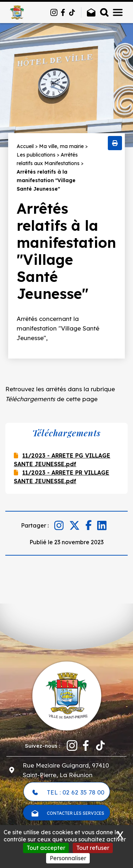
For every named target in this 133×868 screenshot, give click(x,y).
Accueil (25, 146)
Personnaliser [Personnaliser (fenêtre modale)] (68, 858)
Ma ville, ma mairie (61, 146)
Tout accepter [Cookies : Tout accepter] (46, 848)
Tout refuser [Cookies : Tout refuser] (93, 848)
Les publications (36, 155)
